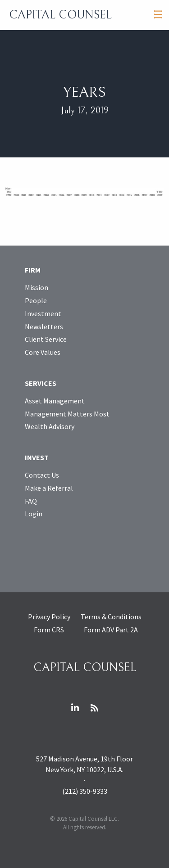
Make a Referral (49, 488)
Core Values (43, 352)
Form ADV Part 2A (111, 630)
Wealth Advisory (50, 426)
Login (34, 514)
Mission (37, 287)
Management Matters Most (67, 414)
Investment (43, 313)
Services (41, 383)
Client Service (46, 339)
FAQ (31, 501)
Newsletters (44, 327)
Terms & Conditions (111, 617)
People (36, 300)
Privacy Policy (49, 617)
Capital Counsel (60, 15)
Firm (33, 270)
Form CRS (49, 630)
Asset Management (55, 401)
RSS (94, 708)
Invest (37, 457)
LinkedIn (75, 708)
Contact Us (42, 475)
